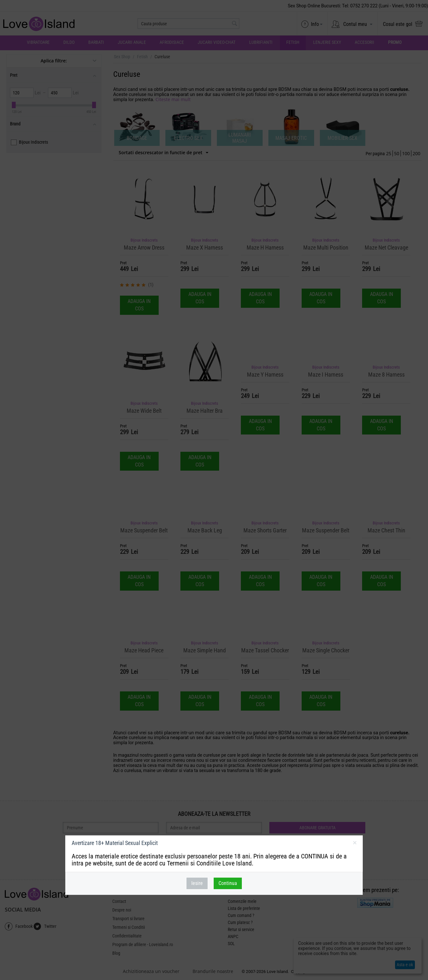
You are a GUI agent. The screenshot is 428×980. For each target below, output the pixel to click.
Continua (228, 883)
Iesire (197, 883)
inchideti (355, 844)
